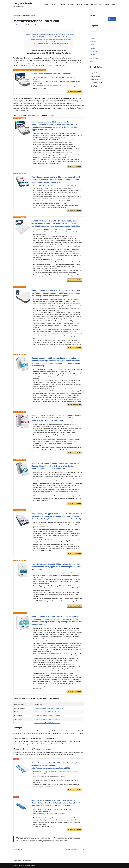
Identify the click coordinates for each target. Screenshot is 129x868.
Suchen (112, 19)
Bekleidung (93, 35)
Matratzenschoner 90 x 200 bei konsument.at (47, 716)
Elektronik (79, 4)
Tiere (114, 4)
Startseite (16, 15)
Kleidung (62, 4)
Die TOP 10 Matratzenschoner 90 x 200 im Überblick (51, 37)
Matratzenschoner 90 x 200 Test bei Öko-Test (47, 712)
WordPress (31, 866)
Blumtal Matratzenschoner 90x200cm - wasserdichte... (52, 74)
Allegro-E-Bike (94, 73)
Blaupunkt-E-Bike (95, 76)
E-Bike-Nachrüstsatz (96, 83)
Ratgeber (45, 4)
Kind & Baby (93, 52)
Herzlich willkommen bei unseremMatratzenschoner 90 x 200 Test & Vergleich (49, 35)
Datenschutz (27, 861)
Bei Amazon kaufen (76, 91)
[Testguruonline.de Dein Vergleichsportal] (23, 4)
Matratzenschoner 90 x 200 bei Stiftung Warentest (51, 44)
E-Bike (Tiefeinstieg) (96, 80)
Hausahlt (94, 4)
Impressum (17, 861)
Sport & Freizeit (94, 58)
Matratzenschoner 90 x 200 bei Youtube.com (47, 723)
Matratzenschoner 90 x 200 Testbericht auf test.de (49, 708)
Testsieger (51, 41)
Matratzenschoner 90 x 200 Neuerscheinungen (51, 46)
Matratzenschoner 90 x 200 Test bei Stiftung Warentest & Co (51, 39)
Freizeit (107, 4)
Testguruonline (20, 25)
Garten (87, 4)
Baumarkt (54, 4)
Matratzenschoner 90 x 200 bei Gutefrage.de (47, 720)
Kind (101, 4)
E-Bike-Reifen (94, 86)
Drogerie (70, 4)
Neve (15, 866)
